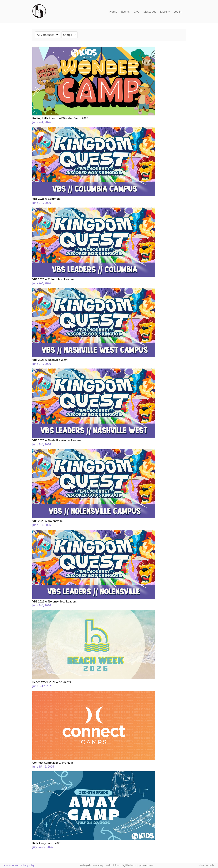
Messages (150, 12)
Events (125, 12)
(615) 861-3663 (146, 865)
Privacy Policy (28, 865)
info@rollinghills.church (125, 865)
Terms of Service (11, 865)
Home (113, 12)
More (165, 12)
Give (137, 12)
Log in (178, 12)
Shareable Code (206, 865)
